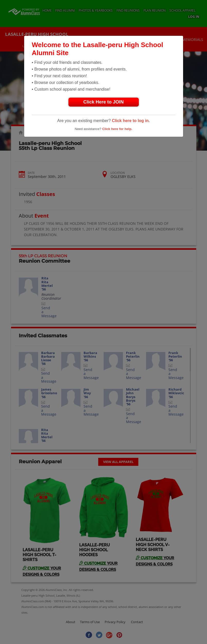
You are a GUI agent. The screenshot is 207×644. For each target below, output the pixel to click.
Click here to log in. (131, 121)
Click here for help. (117, 129)
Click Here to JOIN (103, 102)
